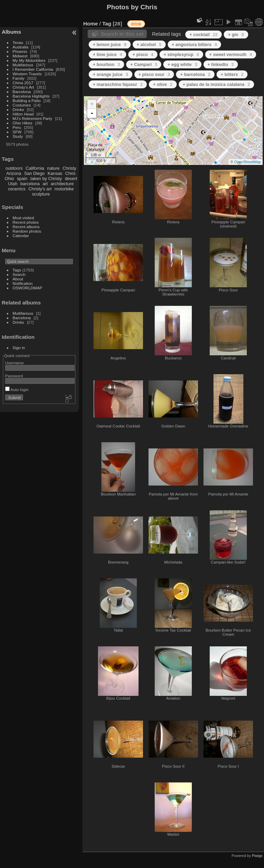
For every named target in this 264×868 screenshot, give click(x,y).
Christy (69, 168)
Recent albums (26, 227)
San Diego (34, 173)
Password (14, 376)
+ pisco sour (154, 74)
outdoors (14, 168)
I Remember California (33, 69)
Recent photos (26, 222)
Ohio (9, 179)
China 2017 (23, 83)
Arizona (14, 173)
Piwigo (257, 856)
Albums (11, 32)
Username (14, 363)
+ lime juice (107, 54)
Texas (18, 42)
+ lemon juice (110, 44)
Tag (107, 24)
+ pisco (143, 54)
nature (53, 168)
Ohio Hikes (23, 123)
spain (22, 179)
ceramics (17, 189)
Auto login (17, 390)
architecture (62, 184)
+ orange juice (111, 74)
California (35, 168)
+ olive (163, 84)
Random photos (27, 231)
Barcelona (22, 92)
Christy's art (40, 189)
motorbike (64, 189)
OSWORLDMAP (27, 288)
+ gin (236, 35)
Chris (70, 173)
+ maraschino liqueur (118, 84)
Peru (17, 127)
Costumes (22, 105)
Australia (21, 47)
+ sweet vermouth (231, 54)
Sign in (19, 348)
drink (136, 24)
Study (18, 136)
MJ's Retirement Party (32, 118)
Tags (17, 270)
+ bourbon (106, 64)
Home (91, 24)
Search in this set (122, 34)
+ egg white (182, 64)
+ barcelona (195, 74)
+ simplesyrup (181, 54)
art (45, 184)
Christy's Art (23, 87)
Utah (13, 184)
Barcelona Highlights (31, 96)
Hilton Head (23, 114)
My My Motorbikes (29, 60)
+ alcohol (149, 44)
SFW (17, 132)
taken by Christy (46, 179)
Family (19, 78)
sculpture (41, 194)
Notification (23, 283)
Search (19, 274)
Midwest (20, 56)
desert (71, 179)
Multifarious (23, 65)
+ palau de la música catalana (217, 84)
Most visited (23, 218)
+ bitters (232, 74)
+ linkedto (221, 64)
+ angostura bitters (195, 44)
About (18, 279)
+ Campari (144, 64)
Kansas (55, 173)
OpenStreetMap (247, 162)
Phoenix (20, 51)
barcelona (30, 184)
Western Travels (27, 74)
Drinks (18, 109)
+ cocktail (203, 35)
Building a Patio (27, 101)
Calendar (21, 236)
